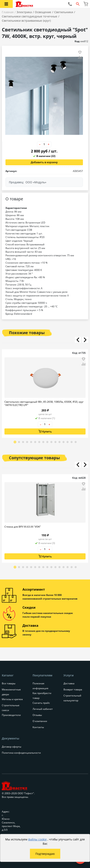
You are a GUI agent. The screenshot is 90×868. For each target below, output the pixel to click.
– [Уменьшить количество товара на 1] (40, 144)
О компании (40, 721)
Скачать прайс (41, 703)
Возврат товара (73, 689)
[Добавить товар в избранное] (80, 52)
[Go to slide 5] (31, 442)
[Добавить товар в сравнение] (80, 58)
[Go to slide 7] (39, 442)
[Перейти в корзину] (86, 4)
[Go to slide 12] (59, 442)
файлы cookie (37, 839)
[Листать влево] (78, 340)
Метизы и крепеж (12, 699)
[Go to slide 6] (35, 442)
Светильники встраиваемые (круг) (26, 21)
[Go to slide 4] (27, 442)
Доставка (69, 683)
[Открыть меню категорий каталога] (6, 4)
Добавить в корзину (44, 162)
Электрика (24, 12)
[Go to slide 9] (47, 442)
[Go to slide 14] (68, 442)
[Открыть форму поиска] (78, 4)
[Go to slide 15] (72, 442)
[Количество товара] (44, 144)
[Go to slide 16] (76, 442)
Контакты (38, 727)
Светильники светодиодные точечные (30, 16)
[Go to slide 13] (64, 442)
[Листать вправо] (85, 340)
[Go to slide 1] (15, 442)
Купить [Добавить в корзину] (45, 431)
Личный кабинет (43, 709)
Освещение (43, 12)
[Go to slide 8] (43, 442)
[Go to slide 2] (19, 442)
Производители (11, 715)
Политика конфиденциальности (21, 753)
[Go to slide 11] (55, 442)
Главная (8, 12)
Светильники (64, 12)
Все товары (9, 683)
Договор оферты (12, 747)
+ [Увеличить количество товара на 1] (49, 144)
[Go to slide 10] (51, 442)
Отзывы (37, 715)
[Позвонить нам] (70, 4)
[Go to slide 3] (23, 442)
